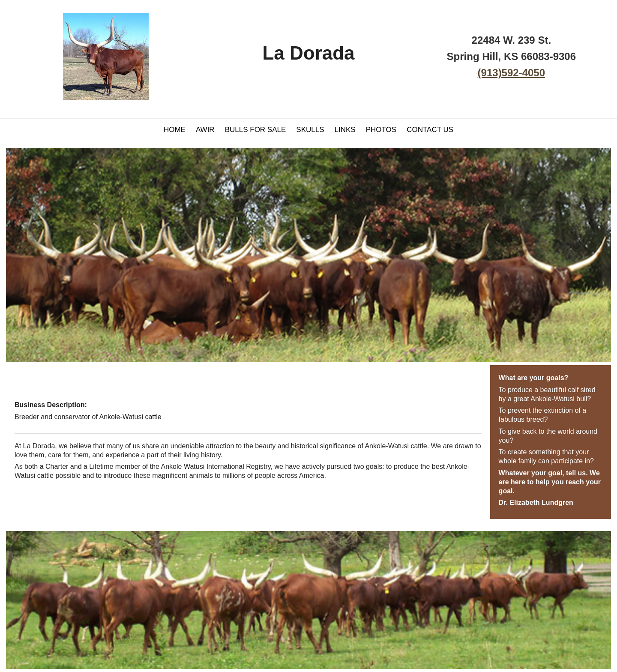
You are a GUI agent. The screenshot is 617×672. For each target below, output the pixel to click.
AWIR (205, 130)
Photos (381, 130)
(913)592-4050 (511, 73)
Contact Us (430, 130)
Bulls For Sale (256, 130)
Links (345, 130)
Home (175, 130)
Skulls (310, 130)
